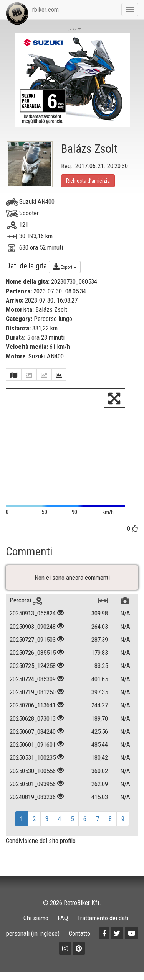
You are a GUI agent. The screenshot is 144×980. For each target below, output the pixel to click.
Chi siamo (36, 918)
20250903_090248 (33, 627)
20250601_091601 (33, 744)
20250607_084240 (33, 731)
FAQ (63, 918)
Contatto (79, 933)
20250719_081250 (33, 692)
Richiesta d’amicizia (88, 181)
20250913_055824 (33, 613)
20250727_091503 (33, 640)
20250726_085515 (33, 653)
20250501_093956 (33, 784)
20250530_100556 (33, 771)
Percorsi (26, 600)
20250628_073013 (33, 718)
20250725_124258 (33, 666)
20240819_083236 (33, 797)
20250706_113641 (33, 705)
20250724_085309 (33, 679)
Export (65, 267)
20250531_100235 (33, 757)
